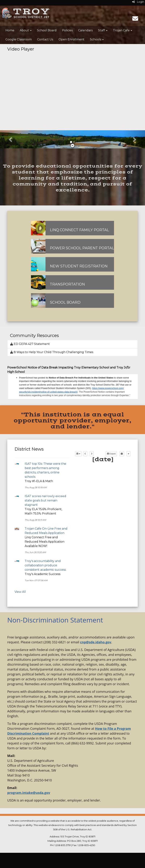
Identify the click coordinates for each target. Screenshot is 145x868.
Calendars (85, 30)
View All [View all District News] (20, 592)
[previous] (85, 454)
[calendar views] (129, 454)
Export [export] (111, 454)
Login (138, 2)
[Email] (135, 20)
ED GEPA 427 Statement (30, 344)
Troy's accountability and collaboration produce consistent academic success (45, 565)
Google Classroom (19, 39)
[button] (11, 139)
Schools (97, 39)
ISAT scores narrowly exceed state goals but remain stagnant (45, 500)
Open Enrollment (72, 39)
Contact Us (45, 39)
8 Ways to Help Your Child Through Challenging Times (52, 352)
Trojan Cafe (123, 30)
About (26, 30)
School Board (47, 30)
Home (10, 30)
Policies (67, 30)
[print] (122, 454)
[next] (92, 454)
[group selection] (78, 454)
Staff (103, 30)
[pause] (72, 146)
